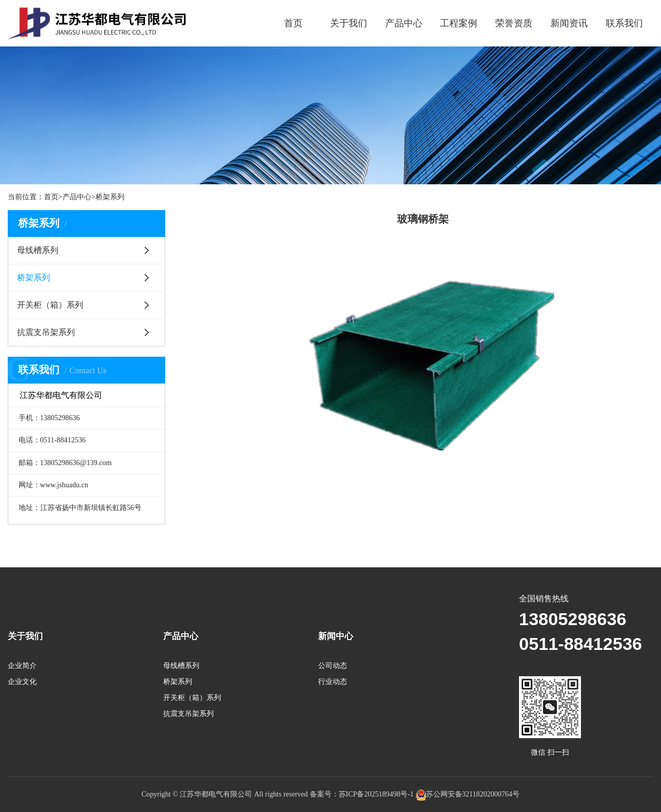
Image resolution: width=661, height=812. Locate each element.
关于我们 (349, 23)
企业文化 (22, 682)
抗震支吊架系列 (46, 332)
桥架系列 (110, 197)
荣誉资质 (514, 23)
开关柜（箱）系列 (50, 305)
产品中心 (404, 23)
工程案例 (459, 23)
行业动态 (333, 682)
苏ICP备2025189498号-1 (376, 794)
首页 (293, 23)
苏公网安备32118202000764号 (468, 794)
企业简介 (22, 666)
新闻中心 (336, 636)
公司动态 (333, 666)
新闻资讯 (569, 23)
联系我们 (624, 23)
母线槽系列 (38, 250)
